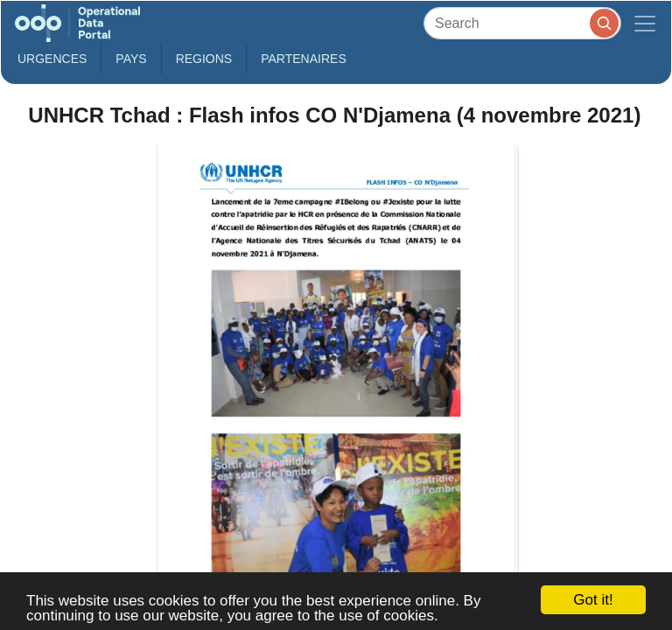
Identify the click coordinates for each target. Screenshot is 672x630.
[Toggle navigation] (645, 23)
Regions (204, 59)
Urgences (52, 59)
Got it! (593, 600)
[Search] (522, 23)
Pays (131, 59)
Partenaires (304, 59)
